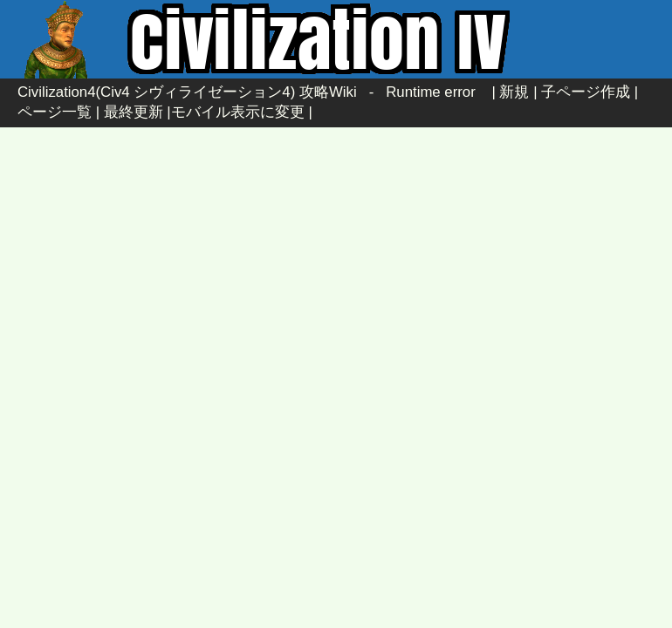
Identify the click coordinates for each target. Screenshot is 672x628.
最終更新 (134, 112)
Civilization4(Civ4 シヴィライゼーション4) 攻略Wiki (187, 92)
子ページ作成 (586, 92)
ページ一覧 (55, 112)
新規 (514, 92)
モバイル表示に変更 (238, 112)
